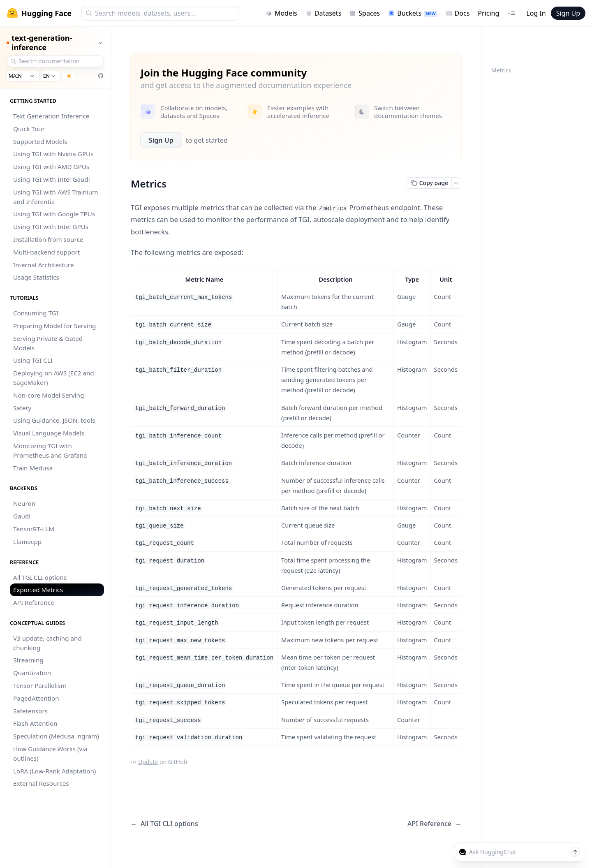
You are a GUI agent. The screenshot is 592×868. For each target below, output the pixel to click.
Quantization (32, 673)
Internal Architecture (44, 265)
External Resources (41, 783)
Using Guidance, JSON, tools (54, 420)
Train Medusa (33, 468)
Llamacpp (27, 542)
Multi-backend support (46, 252)
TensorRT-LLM (34, 529)
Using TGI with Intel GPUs (51, 227)
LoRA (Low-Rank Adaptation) (54, 771)
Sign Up (568, 13)
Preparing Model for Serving (54, 326)
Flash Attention (35, 723)
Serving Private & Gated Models (48, 343)
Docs (458, 13)
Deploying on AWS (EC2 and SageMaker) (54, 378)
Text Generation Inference (51, 116)
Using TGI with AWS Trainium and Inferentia (55, 197)
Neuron (24, 503)
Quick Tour (29, 129)
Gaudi (22, 516)
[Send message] (575, 852)
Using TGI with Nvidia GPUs (53, 154)
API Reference (34, 602)
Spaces (365, 13)
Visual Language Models (49, 433)
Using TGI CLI (33, 360)
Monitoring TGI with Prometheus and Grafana (50, 450)
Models (281, 13)
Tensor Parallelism (40, 685)
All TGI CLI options (40, 577)
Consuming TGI (36, 313)
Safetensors (30, 711)
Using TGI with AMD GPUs (51, 167)
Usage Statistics (36, 277)
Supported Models (40, 141)
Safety (22, 408)
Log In (536, 13)
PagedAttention (36, 698)
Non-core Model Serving (49, 395)
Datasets (324, 13)
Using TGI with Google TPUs (54, 214)
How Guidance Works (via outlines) (50, 753)
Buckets (413, 13)
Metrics (501, 70)
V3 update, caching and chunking (47, 643)
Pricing (488, 13)
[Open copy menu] (456, 183)
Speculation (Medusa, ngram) (56, 736)
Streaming (28, 660)
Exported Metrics (38, 590)
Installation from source (48, 239)
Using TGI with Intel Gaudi (52, 179)
